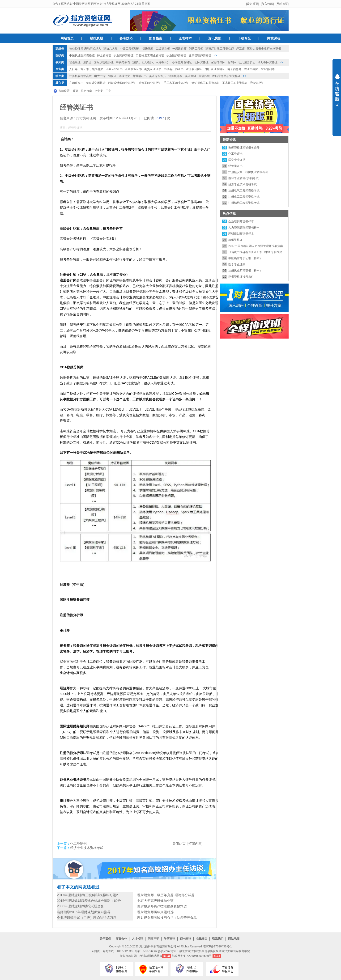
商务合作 (121, 939)
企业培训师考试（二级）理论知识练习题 (87, 918)
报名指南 (156, 38)
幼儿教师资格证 (268, 62)
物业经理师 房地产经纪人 (85, 49)
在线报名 (202, 939)
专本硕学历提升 (96, 83)
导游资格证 (257, 83)
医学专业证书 (237, 160)
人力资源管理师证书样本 (244, 228)
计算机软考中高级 (81, 76)
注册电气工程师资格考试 (244, 191)
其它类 (60, 83)
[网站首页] (282, 4)
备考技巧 (126, 38)
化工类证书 (78, 844)
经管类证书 (235, 166)
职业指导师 (251, 69)
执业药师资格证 (124, 55)
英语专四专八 (158, 76)
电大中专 (100, 76)
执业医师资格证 (176, 55)
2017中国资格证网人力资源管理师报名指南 (256, 246)
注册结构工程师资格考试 (244, 203)
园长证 (87, 62)
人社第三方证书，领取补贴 (86, 69)
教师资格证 (235, 240)
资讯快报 (215, 38)
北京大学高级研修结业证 (155, 901)
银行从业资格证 (215, 69)
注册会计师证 (194, 69)
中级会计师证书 (174, 69)
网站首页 (67, 38)
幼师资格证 (201, 62)
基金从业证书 (133, 69)
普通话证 (75, 62)
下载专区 (244, 38)
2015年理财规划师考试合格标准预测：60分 (89, 901)
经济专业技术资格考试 (87, 848)
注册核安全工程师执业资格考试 (248, 172)
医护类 (60, 55)
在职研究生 (76, 83)
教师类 (60, 62)
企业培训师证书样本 (241, 221)
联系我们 (218, 939)
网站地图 (234, 939)
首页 (75, 91)
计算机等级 (175, 76)
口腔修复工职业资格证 (150, 55)
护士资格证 (104, 55)
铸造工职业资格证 (150, 83)
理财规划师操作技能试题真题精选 (162, 906)
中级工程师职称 (130, 49)
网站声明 (153, 939)
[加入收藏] (267, 4)
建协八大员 (111, 49)
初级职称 (148, 49)
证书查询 (186, 939)
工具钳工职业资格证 (235, 83)
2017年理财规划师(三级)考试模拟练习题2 (87, 895)
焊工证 (240, 49)
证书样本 (185, 38)
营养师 (232, 62)
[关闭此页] (179, 844)
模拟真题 (97, 38)
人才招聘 (137, 939)
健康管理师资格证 (200, 55)
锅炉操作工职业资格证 (206, 83)
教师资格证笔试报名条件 (244, 148)
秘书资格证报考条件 (241, 277)
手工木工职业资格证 (176, 83)
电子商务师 (234, 69)
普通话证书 (140, 76)
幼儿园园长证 (247, 62)
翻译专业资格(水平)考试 (243, 178)
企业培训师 (268, 69)
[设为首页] (253, 4)
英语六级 (191, 76)
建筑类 (60, 49)
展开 (337, 93)
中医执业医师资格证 (82, 55)
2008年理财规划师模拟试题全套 (80, 906)
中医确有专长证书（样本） (245, 258)
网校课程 (274, 38)
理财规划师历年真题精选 (155, 912)
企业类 (60, 69)
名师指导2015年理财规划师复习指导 (84, 912)
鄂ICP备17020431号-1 (217, 946)
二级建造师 (163, 49)
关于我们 (105, 939)
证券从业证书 (114, 69)
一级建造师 (179, 49)
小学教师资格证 (182, 62)
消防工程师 (196, 49)
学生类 (60, 76)
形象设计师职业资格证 (122, 83)
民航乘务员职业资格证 (226, 76)
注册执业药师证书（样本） (245, 271)
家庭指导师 (218, 62)
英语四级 (204, 76)
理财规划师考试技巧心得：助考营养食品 (167, 918)
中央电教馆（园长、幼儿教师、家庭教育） (143, 62)
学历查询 (170, 939)
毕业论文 (124, 76)
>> (215, 55)
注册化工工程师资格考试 (244, 197)
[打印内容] (195, 844)
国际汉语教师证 (104, 62)
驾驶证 (112, 76)
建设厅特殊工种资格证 (220, 49)
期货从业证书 (153, 69)
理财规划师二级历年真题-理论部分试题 (166, 895)
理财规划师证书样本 (241, 234)
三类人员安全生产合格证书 (264, 49)
